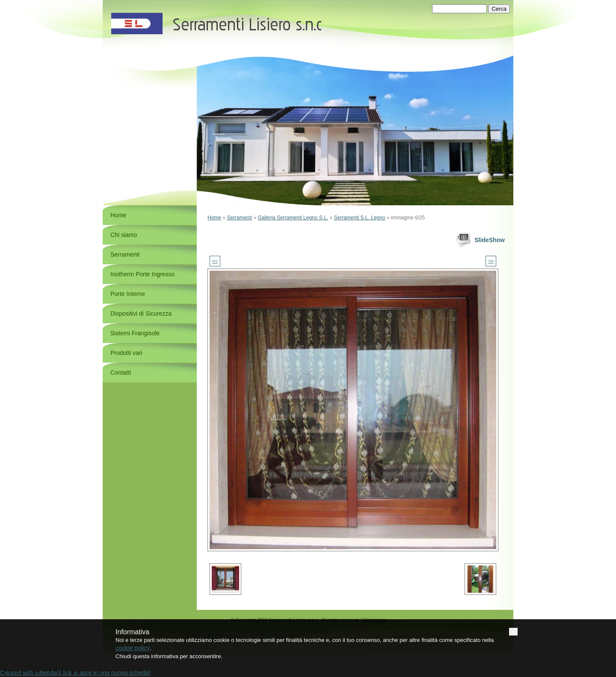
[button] (513, 632)
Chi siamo (124, 235)
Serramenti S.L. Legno (360, 218)
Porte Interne (128, 294)
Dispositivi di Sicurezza (141, 313)
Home (214, 218)
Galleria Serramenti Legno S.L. (293, 218)
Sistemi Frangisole (135, 333)
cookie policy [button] (133, 648)
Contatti (121, 372)
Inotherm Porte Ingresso (142, 274)
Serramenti (239, 218)
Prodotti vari (126, 353)
